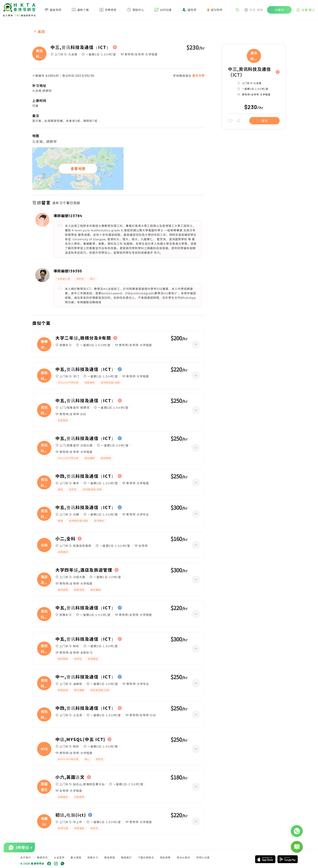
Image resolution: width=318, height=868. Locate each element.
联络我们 (126, 857)
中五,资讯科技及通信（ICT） (85, 369)
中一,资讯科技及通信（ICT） (85, 677)
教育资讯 (42, 857)
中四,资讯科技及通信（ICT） (85, 476)
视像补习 (93, 857)
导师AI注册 (203, 857)
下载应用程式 (146, 857)
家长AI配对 (184, 857)
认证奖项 (59, 857)
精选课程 (110, 857)
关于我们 (26, 857)
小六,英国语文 (70, 777)
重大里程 (76, 857)
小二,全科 (65, 539)
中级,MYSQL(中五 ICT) (80, 739)
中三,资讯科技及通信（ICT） (81, 47)
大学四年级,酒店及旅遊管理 (84, 570)
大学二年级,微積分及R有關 (83, 338)
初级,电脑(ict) (71, 815)
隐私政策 (165, 857)
